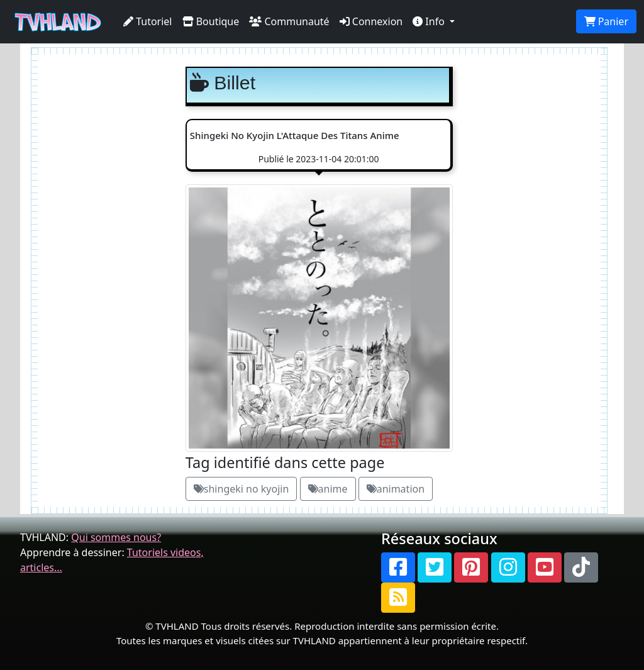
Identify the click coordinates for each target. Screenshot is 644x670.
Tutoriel (148, 21)
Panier (606, 21)
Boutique (211, 21)
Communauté (289, 21)
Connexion (371, 21)
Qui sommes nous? (116, 537)
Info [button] (430, 21)
